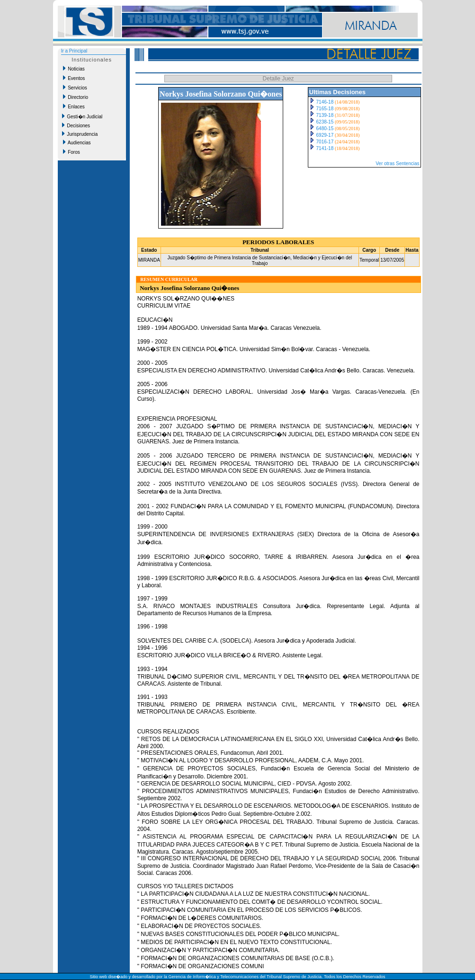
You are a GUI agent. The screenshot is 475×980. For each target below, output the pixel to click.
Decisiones (76, 125)
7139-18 (325, 115)
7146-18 (325, 102)
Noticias (74, 69)
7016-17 (325, 142)
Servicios (75, 88)
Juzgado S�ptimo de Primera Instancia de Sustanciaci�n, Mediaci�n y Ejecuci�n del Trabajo (260, 260)
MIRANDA (149, 260)
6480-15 (325, 128)
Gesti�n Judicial (82, 116)
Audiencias (77, 142)
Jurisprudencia (80, 134)
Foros (72, 152)
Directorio (76, 97)
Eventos (74, 78)
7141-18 (325, 148)
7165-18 (325, 109)
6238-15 (325, 122)
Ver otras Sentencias (397, 163)
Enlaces (74, 106)
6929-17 (325, 135)
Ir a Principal (74, 51)
